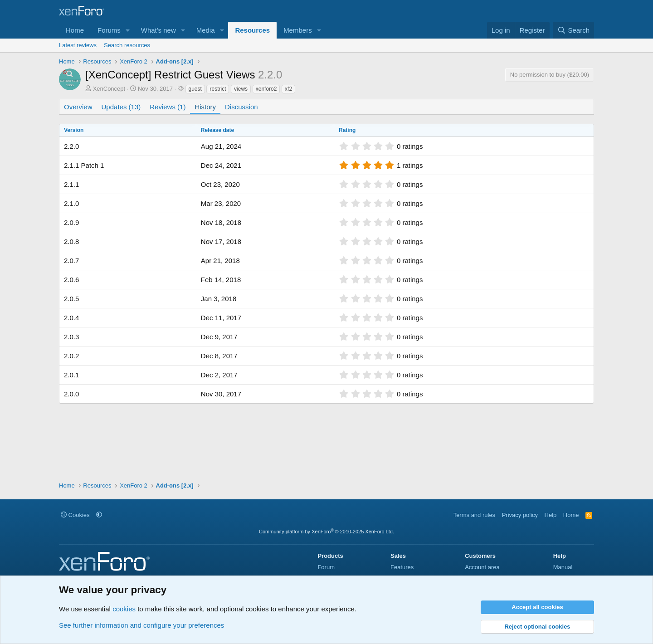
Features (402, 567)
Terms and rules (474, 515)
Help (551, 515)
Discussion (241, 107)
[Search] (573, 30)
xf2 (288, 89)
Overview (78, 107)
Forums (109, 30)
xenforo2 (266, 89)
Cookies (75, 515)
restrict (218, 89)
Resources (252, 30)
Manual (563, 567)
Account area (482, 567)
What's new (158, 30)
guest (195, 89)
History (205, 107)
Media (206, 30)
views (241, 89)
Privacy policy (520, 515)
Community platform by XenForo (326, 532)
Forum (326, 567)
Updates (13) (121, 107)
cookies (124, 609)
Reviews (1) (168, 107)
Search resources (127, 45)
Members (298, 30)
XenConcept (109, 89)
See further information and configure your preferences (141, 625)
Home (75, 30)
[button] (128, 30)
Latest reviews (78, 45)
